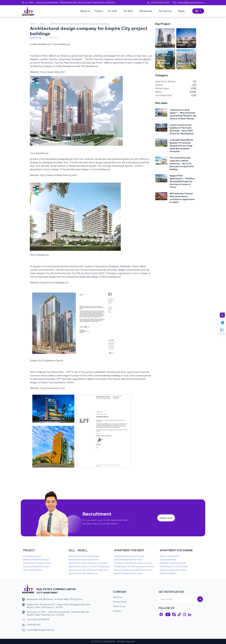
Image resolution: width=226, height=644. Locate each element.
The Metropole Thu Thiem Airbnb (174, 567)
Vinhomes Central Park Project (36, 560)
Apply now (166, 518)
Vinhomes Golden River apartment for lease (133, 570)
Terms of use (119, 606)
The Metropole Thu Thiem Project (185, 42)
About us (85, 11)
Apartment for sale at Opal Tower (83, 560)
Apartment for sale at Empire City (83, 573)
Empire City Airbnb (168, 573)
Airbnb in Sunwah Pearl (170, 556)
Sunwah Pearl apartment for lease (129, 556)
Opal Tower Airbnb (168, 560)
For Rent (128, 11)
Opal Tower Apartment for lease (128, 560)
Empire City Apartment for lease (128, 573)
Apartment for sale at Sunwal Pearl (84, 556)
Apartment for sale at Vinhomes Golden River (88, 570)
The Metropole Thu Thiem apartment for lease (134, 567)
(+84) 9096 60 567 (160, 3)
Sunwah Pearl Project (32, 556)
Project (99, 11)
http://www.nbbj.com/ (52, 72)
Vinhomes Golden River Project (163, 63)
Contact (117, 611)
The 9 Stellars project (32, 570)
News (181, 11)
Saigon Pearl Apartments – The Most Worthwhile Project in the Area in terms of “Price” (182, 181)
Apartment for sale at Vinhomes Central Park (88, 563)
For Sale (112, 11)
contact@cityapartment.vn (190, 3)
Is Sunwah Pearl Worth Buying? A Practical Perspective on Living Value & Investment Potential (181, 146)
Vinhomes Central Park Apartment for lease (133, 563)
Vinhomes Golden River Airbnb (173, 570)
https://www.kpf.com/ (52, 388)
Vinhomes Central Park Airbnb (173, 563)
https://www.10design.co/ (54, 283)
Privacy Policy (120, 602)
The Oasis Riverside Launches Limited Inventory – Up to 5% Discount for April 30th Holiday (182, 164)
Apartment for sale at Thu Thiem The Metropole (89, 567)
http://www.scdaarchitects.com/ (58, 175)
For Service (165, 11)
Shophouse (146, 11)
